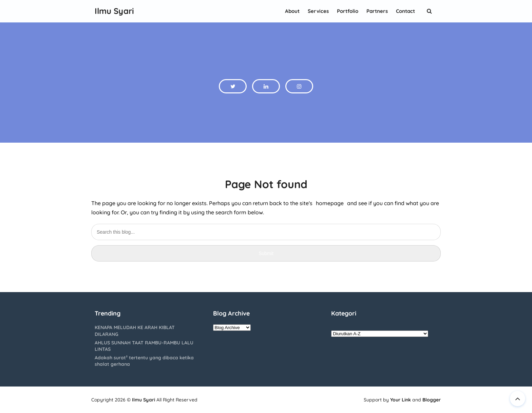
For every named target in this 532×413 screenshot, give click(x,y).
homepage (330, 203)
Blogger (432, 400)
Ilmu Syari (144, 400)
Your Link (401, 400)
